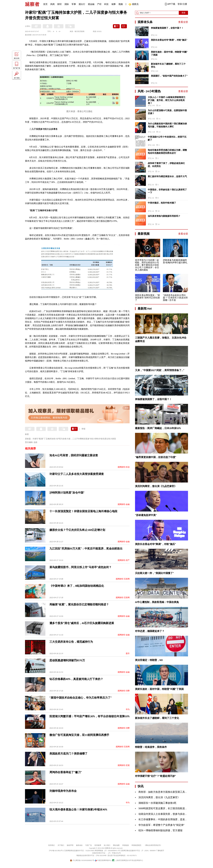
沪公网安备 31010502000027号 (82, 860)
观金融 (91, 4)
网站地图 (116, 845)
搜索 (184, 13)
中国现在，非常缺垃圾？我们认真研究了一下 (167, 191)
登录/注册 (182, 4)
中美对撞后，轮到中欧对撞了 (162, 203)
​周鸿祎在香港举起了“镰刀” (66, 772)
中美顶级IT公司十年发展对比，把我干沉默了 (167, 138)
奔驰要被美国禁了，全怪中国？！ (167, 28)
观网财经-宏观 (124, 765)
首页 (45, 4)
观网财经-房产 (124, 560)
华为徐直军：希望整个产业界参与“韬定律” (161, 825)
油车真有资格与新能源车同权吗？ (164, 216)
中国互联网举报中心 (103, 860)
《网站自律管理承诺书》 (153, 845)
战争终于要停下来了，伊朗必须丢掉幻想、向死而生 (166, 165)
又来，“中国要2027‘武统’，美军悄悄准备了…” (160, 370)
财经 (59, 4)
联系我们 (52, 845)
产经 (99, 4)
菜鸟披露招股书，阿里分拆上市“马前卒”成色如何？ (80, 567)
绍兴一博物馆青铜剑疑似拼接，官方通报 (160, 830)
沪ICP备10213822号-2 (56, 851)
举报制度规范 (136, 845)
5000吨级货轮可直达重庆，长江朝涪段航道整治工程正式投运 (172, 808)
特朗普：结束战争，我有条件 (151, 747)
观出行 (82, 4)
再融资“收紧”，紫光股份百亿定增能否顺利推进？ (79, 604)
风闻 (52, 4)
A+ (60, 31)
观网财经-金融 (124, 504)
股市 (128, 653)
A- (54, 31)
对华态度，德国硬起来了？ (150, 631)
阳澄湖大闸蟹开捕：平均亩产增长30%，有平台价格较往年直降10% (90, 716)
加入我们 (107, 845)
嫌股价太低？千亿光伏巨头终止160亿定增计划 (77, 530)
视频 (121, 4)
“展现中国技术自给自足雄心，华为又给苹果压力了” (80, 698)
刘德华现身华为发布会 (63, 791)
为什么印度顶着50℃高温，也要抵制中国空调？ (167, 112)
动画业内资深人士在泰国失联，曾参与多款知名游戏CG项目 (170, 814)
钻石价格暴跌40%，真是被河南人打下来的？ (76, 679)
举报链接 (126, 845)
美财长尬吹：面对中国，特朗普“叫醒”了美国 (169, 53)
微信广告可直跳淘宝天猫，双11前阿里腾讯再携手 (79, 735)
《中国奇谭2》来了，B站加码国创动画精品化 (77, 586)
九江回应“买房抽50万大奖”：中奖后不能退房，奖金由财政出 (86, 549)
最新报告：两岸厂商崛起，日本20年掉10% (158, 428)
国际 (67, 4)
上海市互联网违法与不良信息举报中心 (128, 860)
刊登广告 (89, 845)
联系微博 (98, 845)
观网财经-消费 (124, 691)
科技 (106, 4)
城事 (114, 4)
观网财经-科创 (124, 467)
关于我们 (61, 845)
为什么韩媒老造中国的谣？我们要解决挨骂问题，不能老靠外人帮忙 (167, 125)
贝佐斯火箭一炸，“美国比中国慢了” (154, 573)
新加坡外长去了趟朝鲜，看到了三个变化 (168, 65)
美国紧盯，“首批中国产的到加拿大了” (169, 76)
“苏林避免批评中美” (146, 515)
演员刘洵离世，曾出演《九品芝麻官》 (156, 486)
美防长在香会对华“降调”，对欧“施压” (169, 40)
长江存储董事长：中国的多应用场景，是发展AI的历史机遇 (170, 819)
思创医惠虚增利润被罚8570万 (67, 660)
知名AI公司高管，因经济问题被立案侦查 (74, 455)
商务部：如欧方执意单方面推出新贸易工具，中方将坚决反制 (171, 792)
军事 (74, 4)
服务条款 (79, 845)
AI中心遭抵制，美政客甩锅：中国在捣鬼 (157, 602)
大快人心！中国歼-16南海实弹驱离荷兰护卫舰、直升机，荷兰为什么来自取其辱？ (167, 100)
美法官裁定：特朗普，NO (149, 660)
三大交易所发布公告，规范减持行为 (71, 642)
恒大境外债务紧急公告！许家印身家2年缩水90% (78, 809)
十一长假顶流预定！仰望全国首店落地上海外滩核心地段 (83, 511)
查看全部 (183, 22)
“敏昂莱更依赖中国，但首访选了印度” (156, 457)
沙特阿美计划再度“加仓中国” (67, 493)
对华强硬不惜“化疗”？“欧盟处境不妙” (155, 776)
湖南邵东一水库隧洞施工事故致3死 (157, 803)
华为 (128, 709)
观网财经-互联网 (123, 579)
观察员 (134, 4)
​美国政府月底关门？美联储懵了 (68, 754)
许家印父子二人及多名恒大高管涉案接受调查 (77, 474)
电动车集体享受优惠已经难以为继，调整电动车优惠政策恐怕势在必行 (167, 152)
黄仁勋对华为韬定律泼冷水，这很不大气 (167, 176)
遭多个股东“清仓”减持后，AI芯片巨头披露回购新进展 (82, 623)
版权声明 (70, 845)
